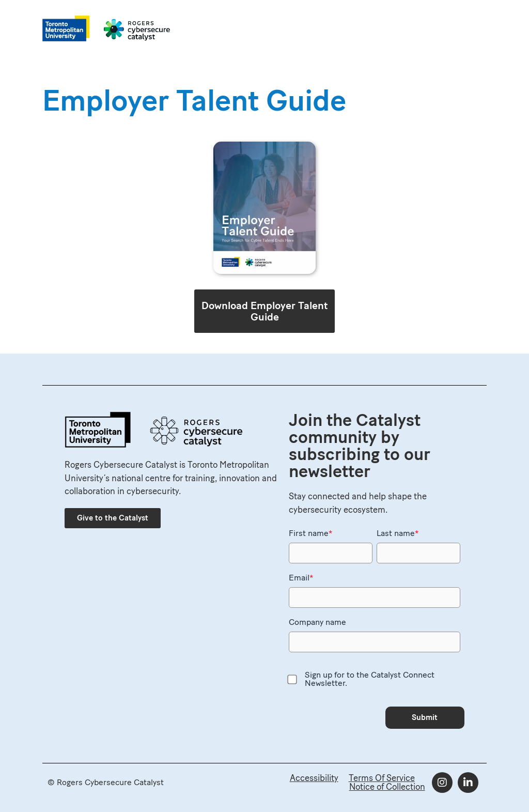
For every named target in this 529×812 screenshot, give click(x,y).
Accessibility (314, 778)
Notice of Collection (387, 787)
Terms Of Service (382, 778)
